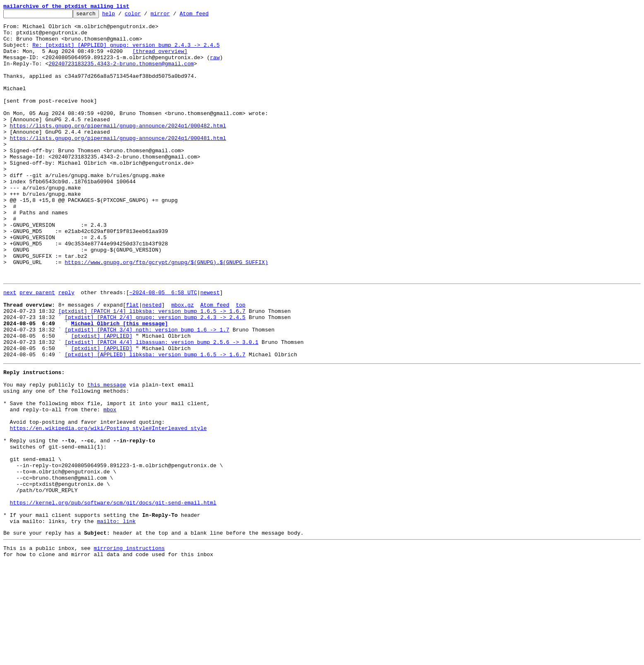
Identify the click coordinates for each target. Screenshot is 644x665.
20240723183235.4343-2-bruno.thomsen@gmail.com (121, 74)
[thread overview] (160, 60)
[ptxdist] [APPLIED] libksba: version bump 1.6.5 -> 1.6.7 (155, 421)
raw (215, 67)
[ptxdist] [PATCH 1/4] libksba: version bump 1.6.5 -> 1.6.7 (152, 369)
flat (132, 362)
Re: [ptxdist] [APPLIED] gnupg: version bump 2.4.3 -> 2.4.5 (126, 52)
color (145, 16)
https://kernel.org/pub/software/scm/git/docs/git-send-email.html (113, 597)
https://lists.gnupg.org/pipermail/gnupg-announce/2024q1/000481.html (118, 164)
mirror (173, 16)
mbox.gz (183, 362)
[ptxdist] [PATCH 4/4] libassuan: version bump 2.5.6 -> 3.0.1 (161, 406)
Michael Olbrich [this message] (120, 384)
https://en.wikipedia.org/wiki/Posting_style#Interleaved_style (108, 507)
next (10, 347)
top (241, 362)
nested (152, 362)
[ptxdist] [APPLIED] (102, 399)
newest (210, 347)
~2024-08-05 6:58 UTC (163, 347)
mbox (110, 485)
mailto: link (116, 619)
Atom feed (207, 16)
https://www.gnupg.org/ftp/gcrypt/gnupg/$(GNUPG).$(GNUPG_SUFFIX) (166, 313)
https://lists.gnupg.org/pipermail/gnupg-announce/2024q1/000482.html (118, 149)
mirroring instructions (129, 648)
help (121, 16)
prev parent (37, 347)
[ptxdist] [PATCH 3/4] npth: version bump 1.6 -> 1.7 (147, 391)
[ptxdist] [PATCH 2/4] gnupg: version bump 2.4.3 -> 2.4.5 (155, 377)
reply (66, 347)
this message (107, 455)
